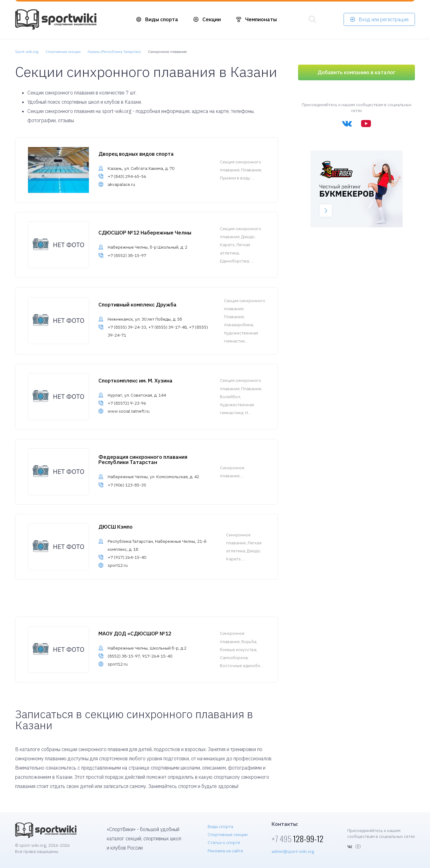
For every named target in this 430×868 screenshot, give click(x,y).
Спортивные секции (228, 834)
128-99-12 (297, 839)
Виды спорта (162, 19)
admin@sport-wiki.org (293, 851)
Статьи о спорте (224, 842)
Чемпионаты (261, 19)
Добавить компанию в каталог (356, 72)
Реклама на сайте (225, 851)
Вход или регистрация (384, 19)
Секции (212, 19)
